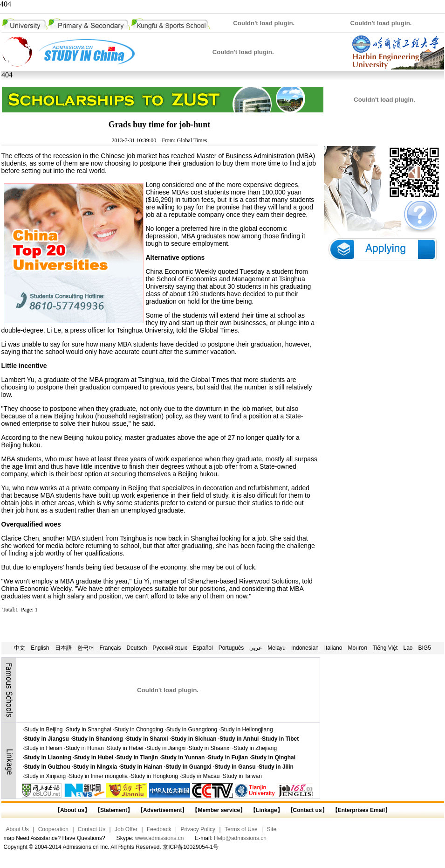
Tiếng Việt (385, 648)
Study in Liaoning (48, 757)
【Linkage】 (266, 810)
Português (231, 648)
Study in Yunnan (183, 757)
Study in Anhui (239, 739)
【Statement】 (114, 810)
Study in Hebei (125, 748)
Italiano (333, 648)
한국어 (86, 648)
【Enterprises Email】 (361, 810)
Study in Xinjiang (45, 776)
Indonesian (305, 648)
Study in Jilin (276, 767)
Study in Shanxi (147, 739)
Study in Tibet (280, 739)
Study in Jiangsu (47, 739)
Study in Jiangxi (166, 748)
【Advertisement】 (162, 810)
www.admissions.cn (160, 838)
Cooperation (53, 829)
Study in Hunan (85, 748)
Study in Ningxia (95, 767)
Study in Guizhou (47, 767)
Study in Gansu (235, 767)
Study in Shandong (98, 739)
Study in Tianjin (137, 757)
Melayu (277, 648)
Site (271, 829)
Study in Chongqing (139, 729)
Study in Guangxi (188, 767)
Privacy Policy (198, 829)
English (40, 648)
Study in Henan (43, 748)
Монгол (357, 648)
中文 (20, 648)
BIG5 (425, 648)
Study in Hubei (94, 757)
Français (110, 648)
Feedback (159, 829)
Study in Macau (201, 776)
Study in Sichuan (194, 739)
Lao (408, 648)
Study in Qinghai (273, 757)
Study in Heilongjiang (247, 729)
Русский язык (170, 648)
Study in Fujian (228, 757)
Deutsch (137, 648)
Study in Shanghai (88, 729)
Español (202, 648)
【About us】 (72, 810)
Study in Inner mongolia (98, 776)
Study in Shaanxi (210, 748)
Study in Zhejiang (255, 748)
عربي (256, 648)
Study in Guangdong (192, 729)
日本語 (63, 648)
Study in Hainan (141, 767)
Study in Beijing (44, 729)
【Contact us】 (306, 810)
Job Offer (126, 829)
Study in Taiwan (242, 776)
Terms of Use (241, 829)
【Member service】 (219, 810)
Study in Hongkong (154, 776)
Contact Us (92, 829)
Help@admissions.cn (240, 838)
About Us (17, 829)
